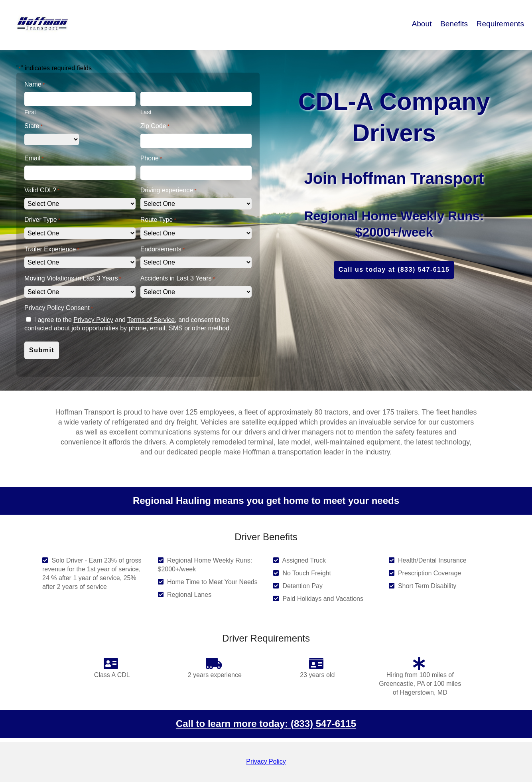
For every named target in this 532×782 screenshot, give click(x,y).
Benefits (455, 24)
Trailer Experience (52, 250)
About (423, 24)
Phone (151, 159)
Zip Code (155, 126)
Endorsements (163, 250)
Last (146, 112)
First (30, 112)
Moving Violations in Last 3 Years (73, 279)
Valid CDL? (42, 191)
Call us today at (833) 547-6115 (394, 270)
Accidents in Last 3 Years (178, 279)
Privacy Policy (93, 320)
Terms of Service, (152, 320)
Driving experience (168, 191)
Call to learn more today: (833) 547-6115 (266, 724)
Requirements (500, 24)
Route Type (158, 220)
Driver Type (42, 220)
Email (34, 159)
